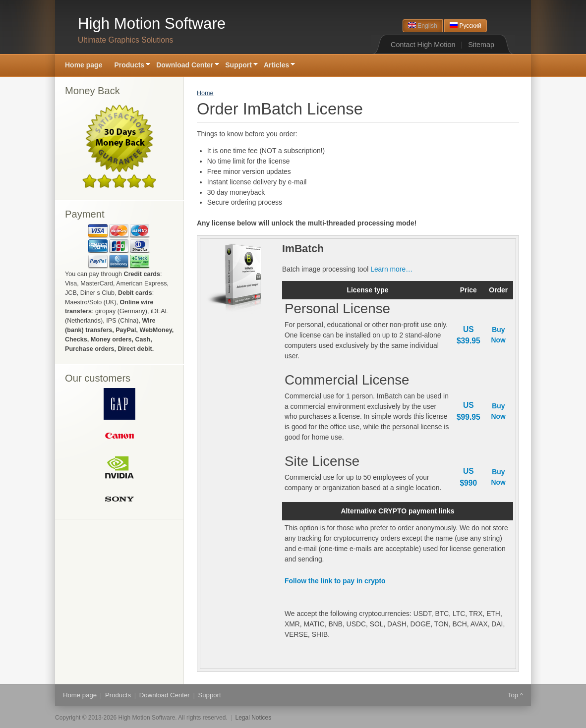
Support (238, 66)
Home (205, 93)
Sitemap (481, 45)
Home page (84, 65)
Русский (466, 26)
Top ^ (515, 695)
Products (129, 66)
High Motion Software (152, 24)
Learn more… (391, 269)
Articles (276, 66)
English (423, 26)
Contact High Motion (423, 45)
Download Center (185, 66)
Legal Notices (254, 718)
